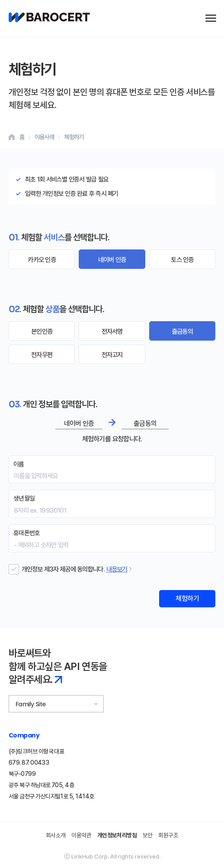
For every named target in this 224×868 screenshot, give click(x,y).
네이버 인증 (112, 260)
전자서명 (112, 331)
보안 (148, 835)
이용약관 (81, 835)
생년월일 (24, 498)
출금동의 (182, 331)
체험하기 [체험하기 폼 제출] (187, 598)
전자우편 (42, 355)
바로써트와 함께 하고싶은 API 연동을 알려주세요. (58, 666)
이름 (19, 464)
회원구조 (168, 835)
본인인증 (42, 331)
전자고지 (112, 355)
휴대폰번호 (27, 533)
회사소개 (56, 835)
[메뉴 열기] (211, 18)
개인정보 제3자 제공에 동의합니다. (63, 569)
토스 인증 (182, 260)
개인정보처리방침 (117, 835)
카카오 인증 (42, 260)
